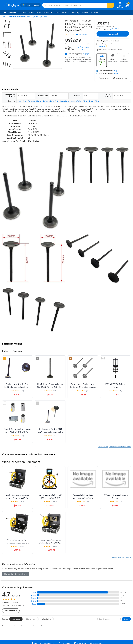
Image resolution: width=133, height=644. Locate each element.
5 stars (34, 592)
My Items (94, 12)
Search (126, 619)
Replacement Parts (24, 17)
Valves (85, 101)
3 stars (34, 598)
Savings (31, 12)
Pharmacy (75, 12)
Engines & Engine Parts (39, 17)
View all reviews (11, 611)
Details (116, 74)
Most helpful (47, 619)
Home (4, 17)
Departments (10, 12)
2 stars (34, 601)
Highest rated (31, 619)
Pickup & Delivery (62, 12)
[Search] (111, 5)
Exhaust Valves (94, 101)
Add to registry (120, 78)
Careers (85, 12)
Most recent (16, 619)
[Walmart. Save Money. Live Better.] (11, 5)
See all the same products (121, 557)
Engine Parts (65, 101)
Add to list (104, 78)
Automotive (12, 17)
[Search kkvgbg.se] (75, 5)
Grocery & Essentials (45, 12)
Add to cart (113, 34)
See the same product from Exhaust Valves (114, 447)
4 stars (33, 595)
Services (23, 12)
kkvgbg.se (86, 54)
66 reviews (83, 34)
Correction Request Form (16, 574)
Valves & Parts (76, 101)
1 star (34, 604)
